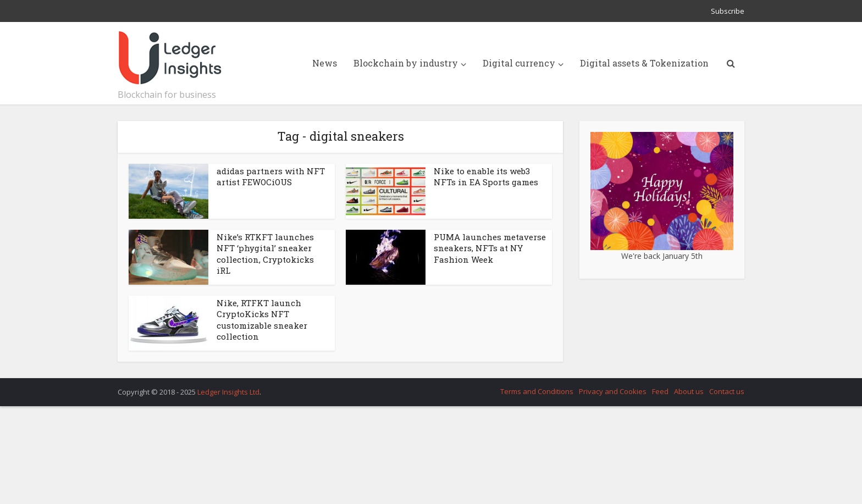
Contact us (727, 391)
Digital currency (519, 63)
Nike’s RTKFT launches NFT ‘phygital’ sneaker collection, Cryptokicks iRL (265, 254)
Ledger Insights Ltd (228, 392)
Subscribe (728, 11)
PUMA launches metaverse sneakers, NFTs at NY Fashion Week (490, 248)
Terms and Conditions (537, 391)
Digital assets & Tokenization (644, 63)
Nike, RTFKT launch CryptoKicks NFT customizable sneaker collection (262, 320)
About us (689, 391)
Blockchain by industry (406, 63)
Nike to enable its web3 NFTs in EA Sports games (486, 176)
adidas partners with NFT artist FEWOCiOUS (271, 176)
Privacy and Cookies (613, 391)
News (325, 63)
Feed (660, 391)
